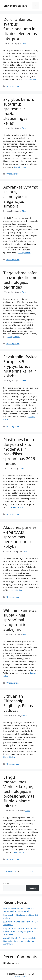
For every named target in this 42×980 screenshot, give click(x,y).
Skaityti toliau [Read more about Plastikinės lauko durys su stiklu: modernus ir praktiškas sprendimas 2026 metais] (17, 507)
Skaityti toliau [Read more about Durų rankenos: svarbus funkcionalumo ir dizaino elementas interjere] (30, 79)
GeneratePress (21, 976)
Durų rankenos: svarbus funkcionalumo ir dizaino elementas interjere (20, 29)
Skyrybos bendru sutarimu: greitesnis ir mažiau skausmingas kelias (19, 111)
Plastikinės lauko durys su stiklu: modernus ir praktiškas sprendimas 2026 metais (19, 451)
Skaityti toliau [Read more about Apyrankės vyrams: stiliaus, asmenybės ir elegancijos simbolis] (24, 253)
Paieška (7, 883)
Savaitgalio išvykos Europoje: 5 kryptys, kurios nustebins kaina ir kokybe (20, 366)
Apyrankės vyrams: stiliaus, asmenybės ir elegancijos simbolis (21, 196)
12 (27, 871)
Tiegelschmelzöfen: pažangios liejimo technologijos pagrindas (20, 280)
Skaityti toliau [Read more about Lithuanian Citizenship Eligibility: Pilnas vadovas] (9, 757)
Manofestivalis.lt (15, 6)
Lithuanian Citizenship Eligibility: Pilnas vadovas (18, 703)
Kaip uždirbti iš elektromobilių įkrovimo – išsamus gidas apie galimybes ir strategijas (21, 931)
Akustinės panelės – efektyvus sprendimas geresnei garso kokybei (20, 537)
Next (33, 871)
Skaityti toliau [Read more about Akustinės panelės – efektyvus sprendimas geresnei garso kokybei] (16, 590)
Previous (8, 871)
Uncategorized (13, 86)
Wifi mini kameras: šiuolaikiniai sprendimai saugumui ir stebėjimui (20, 620)
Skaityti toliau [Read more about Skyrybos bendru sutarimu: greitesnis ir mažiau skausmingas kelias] (20, 167)
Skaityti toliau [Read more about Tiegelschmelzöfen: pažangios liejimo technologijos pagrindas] (13, 337)
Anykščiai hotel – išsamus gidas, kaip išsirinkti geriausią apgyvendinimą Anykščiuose (20, 941)
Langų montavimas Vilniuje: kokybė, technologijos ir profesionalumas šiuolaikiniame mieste (19, 791)
